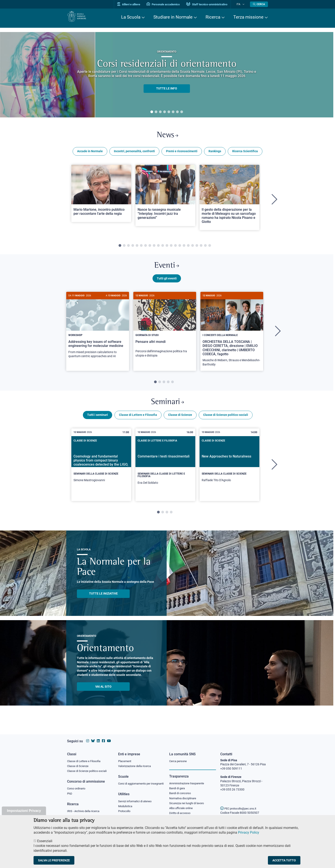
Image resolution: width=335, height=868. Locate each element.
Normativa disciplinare (184, 795)
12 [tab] (167, 248)
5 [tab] (169, 112)
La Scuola (131, 17)
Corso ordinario (77, 785)
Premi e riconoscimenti (182, 153)
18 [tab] (192, 248)
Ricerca (213, 17)
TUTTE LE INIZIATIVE (103, 600)
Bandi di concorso (181, 790)
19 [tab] (197, 248)
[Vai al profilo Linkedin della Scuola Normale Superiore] (98, 737)
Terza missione (248, 17)
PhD (70, 791)
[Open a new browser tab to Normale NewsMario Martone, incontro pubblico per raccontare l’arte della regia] (101, 195)
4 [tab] (165, 112)
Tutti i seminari (98, 421)
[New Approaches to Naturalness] (229, 470)
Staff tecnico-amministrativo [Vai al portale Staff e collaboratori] (212, 4)
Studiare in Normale (173, 17)
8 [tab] (182, 112)
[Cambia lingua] (244, 4)
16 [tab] (184, 248)
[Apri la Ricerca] (259, 4)
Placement (125, 757)
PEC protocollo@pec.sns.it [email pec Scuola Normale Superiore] (240, 804)
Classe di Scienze (180, 421)
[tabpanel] (167, 75)
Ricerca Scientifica (245, 153)
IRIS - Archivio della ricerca (84, 808)
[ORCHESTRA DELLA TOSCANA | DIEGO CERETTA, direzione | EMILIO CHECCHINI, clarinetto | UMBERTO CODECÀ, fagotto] (232, 335)
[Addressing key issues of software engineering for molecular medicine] (98, 331)
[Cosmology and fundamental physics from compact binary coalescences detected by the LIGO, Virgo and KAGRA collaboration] (101, 470)
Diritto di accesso (181, 811)
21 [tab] (205, 248)
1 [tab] (152, 112)
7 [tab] (177, 112)
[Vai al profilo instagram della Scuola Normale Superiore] (88, 737)
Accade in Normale (90, 153)
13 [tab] (171, 248)
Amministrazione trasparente (189, 780)
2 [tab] (156, 112)
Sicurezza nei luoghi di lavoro (188, 801)
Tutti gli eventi (167, 282)
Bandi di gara (178, 785)
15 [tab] (180, 248)
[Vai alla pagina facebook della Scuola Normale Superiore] (103, 737)
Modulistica (126, 807)
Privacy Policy (249, 832)
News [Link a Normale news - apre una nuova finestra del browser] (168, 136)
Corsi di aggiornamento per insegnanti (136, 782)
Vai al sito (103, 693)
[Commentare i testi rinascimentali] (165, 471)
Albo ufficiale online (182, 806)
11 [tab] (163, 248)
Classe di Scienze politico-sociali (226, 421)
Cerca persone (179, 757)
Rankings (215, 153)
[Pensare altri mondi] (165, 331)
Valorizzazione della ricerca (136, 762)
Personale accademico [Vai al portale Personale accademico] (168, 4)
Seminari (168, 407)
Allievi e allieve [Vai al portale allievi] (134, 4)
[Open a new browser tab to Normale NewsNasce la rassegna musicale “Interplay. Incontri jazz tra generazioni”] (165, 197)
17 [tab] (188, 248)
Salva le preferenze (54, 860)
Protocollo (125, 813)
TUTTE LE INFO (167, 88)
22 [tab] (210, 248)
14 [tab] (175, 248)
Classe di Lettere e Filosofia (138, 421)
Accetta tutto (284, 860)
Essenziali (45, 841)
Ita (241, 4)
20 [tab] (201, 248)
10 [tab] (158, 248)
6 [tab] (173, 112)
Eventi (167, 269)
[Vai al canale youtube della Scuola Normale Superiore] (109, 737)
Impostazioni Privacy (24, 811)
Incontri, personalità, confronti (134, 153)
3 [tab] (160, 112)
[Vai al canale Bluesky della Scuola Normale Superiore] (93, 737)
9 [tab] (154, 248)
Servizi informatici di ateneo (136, 802)
